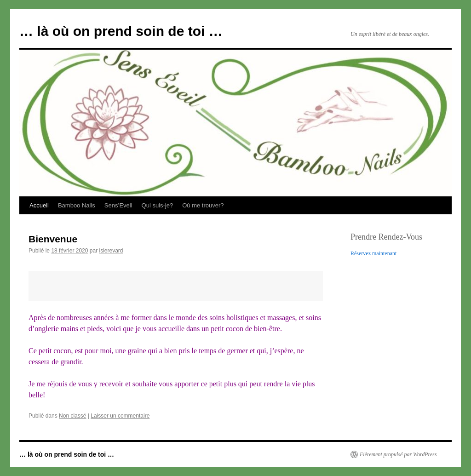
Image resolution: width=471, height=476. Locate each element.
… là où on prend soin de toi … (121, 31)
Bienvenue (53, 239)
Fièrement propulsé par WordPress (398, 454)
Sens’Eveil (118, 205)
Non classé (72, 416)
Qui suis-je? (158, 205)
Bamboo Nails (77, 205)
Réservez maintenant (373, 253)
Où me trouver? (203, 205)
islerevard (111, 251)
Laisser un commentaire (120, 416)
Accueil (39, 205)
